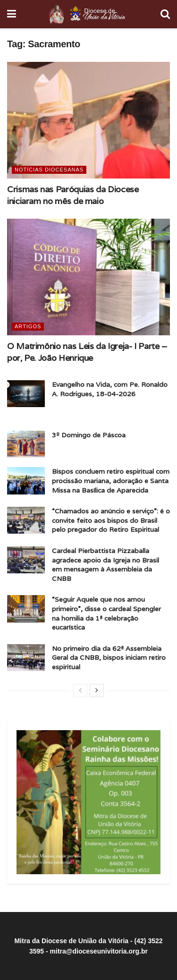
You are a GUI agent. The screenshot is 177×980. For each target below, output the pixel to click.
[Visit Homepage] (88, 14)
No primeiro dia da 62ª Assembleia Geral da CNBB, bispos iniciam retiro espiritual (109, 658)
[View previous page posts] (80, 690)
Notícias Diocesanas (49, 170)
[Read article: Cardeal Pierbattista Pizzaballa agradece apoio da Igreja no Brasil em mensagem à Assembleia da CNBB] (26, 560)
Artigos (28, 326)
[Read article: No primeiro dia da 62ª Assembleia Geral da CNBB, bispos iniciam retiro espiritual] (26, 658)
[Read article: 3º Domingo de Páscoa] (26, 444)
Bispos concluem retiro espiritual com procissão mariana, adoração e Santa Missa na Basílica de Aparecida (111, 481)
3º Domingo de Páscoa (89, 435)
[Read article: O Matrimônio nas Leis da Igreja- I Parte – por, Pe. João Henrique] (88, 277)
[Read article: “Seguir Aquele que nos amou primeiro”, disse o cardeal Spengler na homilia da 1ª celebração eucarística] (26, 609)
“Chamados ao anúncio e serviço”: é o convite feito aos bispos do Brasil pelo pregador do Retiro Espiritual (111, 520)
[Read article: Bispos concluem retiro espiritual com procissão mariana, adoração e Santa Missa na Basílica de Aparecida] (26, 481)
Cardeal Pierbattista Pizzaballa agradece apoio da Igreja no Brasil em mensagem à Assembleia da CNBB (105, 565)
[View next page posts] (97, 690)
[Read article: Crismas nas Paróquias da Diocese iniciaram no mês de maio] (88, 120)
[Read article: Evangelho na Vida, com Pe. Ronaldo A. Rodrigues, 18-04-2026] (26, 394)
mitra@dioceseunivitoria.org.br (99, 951)
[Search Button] (165, 14)
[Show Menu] (12, 14)
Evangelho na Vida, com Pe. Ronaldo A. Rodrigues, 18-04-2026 (110, 389)
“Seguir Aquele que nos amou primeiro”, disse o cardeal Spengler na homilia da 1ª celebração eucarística (106, 613)
